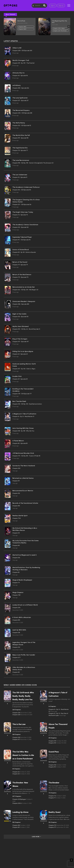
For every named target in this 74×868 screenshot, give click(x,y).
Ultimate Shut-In (18, 73)
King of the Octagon (20, 339)
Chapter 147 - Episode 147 (21, 342)
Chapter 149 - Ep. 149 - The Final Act (24, 63)
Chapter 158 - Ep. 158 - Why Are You (23, 431)
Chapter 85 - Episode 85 (20, 443)
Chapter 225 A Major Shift (59, 28)
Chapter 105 (16, 558)
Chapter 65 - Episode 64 (20, 354)
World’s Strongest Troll (21, 60)
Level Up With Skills (19, 630)
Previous (5, 27)
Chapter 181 (16, 827)
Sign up (61, 6)
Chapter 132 (16, 493)
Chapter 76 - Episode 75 (20, 215)
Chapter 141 (16, 533)
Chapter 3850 (22, 27)
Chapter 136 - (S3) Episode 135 (22, 190)
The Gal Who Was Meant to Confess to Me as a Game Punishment (23, 755)
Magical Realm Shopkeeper (22, 580)
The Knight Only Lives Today (23, 212)
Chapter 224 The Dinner (60, 31)
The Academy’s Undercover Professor (26, 187)
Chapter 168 (16, 737)
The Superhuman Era (20, 148)
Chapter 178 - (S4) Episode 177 (22, 394)
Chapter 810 (16, 620)
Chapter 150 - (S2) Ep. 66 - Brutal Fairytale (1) (26, 329)
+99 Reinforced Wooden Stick (23, 453)
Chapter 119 (16, 481)
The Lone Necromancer (21, 160)
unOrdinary (17, 85)
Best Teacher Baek (19, 401)
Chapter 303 (16, 468)
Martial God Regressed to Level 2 (24, 555)
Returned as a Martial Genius (23, 478)
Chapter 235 (16, 715)
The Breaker (54, 783)
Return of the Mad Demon (22, 275)
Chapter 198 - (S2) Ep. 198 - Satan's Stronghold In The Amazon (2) (33, 163)
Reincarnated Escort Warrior (23, 491)
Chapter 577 (16, 658)
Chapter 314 (52, 741)
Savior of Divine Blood (21, 250)
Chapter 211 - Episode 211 (20, 379)
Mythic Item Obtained (20, 326)
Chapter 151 (52, 767)
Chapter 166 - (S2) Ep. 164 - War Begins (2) (25, 290)
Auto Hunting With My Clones (23, 428)
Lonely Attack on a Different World (25, 605)
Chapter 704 (17, 518)
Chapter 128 (16, 633)
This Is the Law (19, 724)
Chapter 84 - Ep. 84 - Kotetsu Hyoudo (24, 252)
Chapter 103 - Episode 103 (20, 317)
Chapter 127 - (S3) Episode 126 (22, 205)
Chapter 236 (16, 713)
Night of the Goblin (19, 314)
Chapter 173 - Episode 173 (20, 277)
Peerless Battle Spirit (20, 516)
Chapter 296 (16, 608)
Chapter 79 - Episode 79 (20, 265)
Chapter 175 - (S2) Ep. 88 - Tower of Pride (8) (26, 456)
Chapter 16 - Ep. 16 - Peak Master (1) (23, 416)
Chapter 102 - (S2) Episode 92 (22, 125)
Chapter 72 (52, 796)
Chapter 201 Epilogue (19, 799)
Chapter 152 (52, 765)
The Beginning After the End (59, 22)
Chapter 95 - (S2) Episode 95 (21, 240)
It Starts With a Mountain (22, 617)
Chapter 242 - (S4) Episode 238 (22, 113)
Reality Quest (55, 812)
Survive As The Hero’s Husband (24, 466)
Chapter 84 (16, 545)
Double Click (17, 376)
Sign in (53, 6)
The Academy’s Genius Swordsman (25, 225)
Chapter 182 (16, 825)
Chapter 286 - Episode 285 (21, 304)
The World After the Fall (21, 135)
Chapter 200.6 (17, 803)
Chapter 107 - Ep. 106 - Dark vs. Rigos (24, 369)
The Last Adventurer (20, 175)
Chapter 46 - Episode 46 (20, 76)
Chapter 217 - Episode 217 (20, 101)
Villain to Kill (17, 48)
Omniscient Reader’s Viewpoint (24, 301)
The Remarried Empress (21, 110)
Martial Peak (21, 21)
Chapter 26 (16, 772)
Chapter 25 (16, 774)
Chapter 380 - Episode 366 (21, 88)
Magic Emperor (18, 592)
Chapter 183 (16, 506)
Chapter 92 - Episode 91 (20, 177)
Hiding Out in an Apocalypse (23, 351)
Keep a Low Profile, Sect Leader (24, 655)
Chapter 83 (16, 572)
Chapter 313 (52, 743)
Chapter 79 (16, 583)
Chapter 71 (52, 798)
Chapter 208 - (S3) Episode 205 (22, 51)
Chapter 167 (16, 739)
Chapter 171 (52, 827)
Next (69, 27)
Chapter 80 (16, 672)
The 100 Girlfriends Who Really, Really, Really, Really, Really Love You (23, 696)
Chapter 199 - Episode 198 (20, 138)
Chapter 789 (16, 595)
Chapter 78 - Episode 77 (20, 150)
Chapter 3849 (22, 29)
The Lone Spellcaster (20, 98)
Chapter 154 (16, 647)
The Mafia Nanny (19, 123)
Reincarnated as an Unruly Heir (24, 287)
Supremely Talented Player (22, 237)
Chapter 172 (53, 825)
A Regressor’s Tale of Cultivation (24, 414)
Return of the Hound (20, 262)
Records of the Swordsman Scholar (25, 503)
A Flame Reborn (18, 441)
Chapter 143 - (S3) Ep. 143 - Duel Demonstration (27, 404)
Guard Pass (54, 752)
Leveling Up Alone (20, 812)
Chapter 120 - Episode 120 (20, 227)
